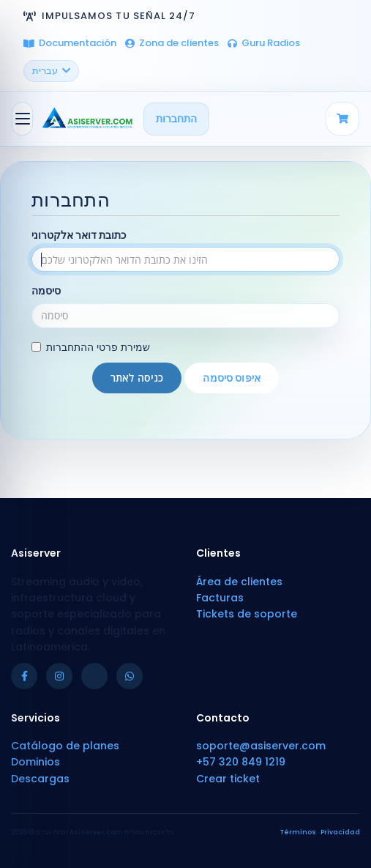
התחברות (176, 119)
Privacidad (340, 832)
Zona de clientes (172, 43)
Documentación (70, 43)
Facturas (220, 598)
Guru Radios (264, 43)
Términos (298, 832)
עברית (51, 71)
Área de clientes (239, 582)
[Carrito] (342, 119)
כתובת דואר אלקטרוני (79, 235)
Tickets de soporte (247, 614)
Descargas (40, 779)
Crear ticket (228, 779)
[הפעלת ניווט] (22, 119)
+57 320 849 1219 (241, 762)
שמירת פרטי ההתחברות (91, 347)
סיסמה (46, 291)
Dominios (35, 762)
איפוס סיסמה (232, 378)
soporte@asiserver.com (261, 746)
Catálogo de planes (65, 746)
